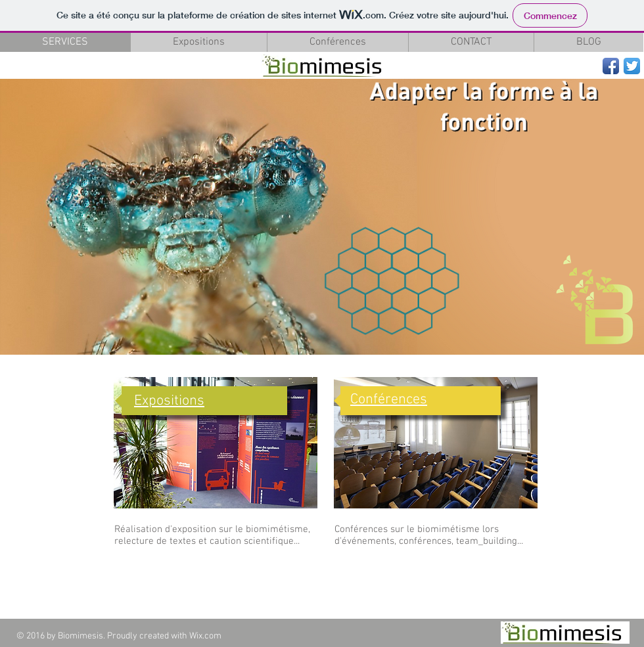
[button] (322, 217)
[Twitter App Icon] (632, 66)
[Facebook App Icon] (611, 66)
